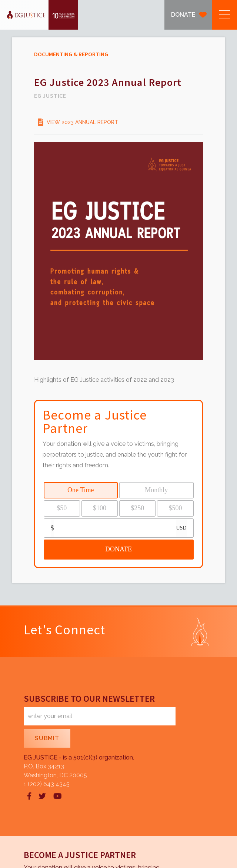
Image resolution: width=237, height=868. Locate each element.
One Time (81, 490)
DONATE (183, 15)
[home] (39, 15)
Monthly (156, 490)
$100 (100, 508)
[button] (225, 15)
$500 (175, 508)
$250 (137, 508)
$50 (62, 508)
